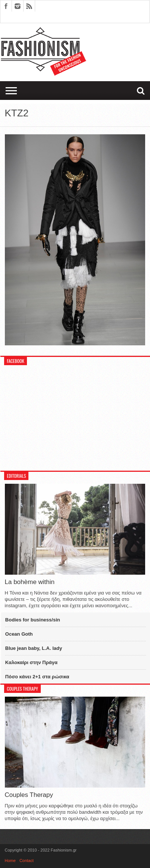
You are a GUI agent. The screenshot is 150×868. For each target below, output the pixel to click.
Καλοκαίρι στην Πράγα (31, 662)
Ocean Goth (19, 634)
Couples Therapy (29, 795)
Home (10, 861)
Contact (27, 861)
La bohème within (30, 582)
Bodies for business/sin (33, 620)
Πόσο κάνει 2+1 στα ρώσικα (37, 677)
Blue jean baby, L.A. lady (34, 648)
